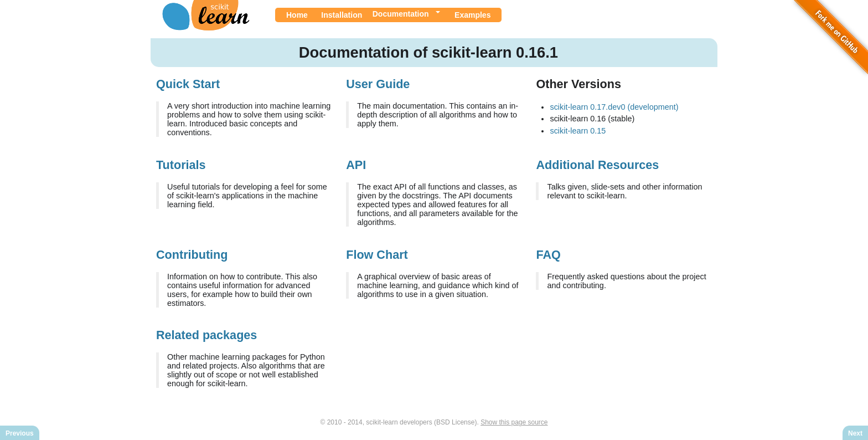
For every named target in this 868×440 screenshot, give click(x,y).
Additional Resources (597, 165)
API (356, 165)
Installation (342, 15)
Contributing (192, 255)
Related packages (206, 335)
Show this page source (514, 422)
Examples (472, 15)
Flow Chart (377, 255)
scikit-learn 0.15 (578, 131)
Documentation (401, 14)
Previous (20, 433)
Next (855, 433)
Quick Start (188, 84)
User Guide (378, 84)
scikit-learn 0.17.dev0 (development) (614, 107)
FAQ (548, 255)
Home (297, 15)
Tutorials (181, 165)
